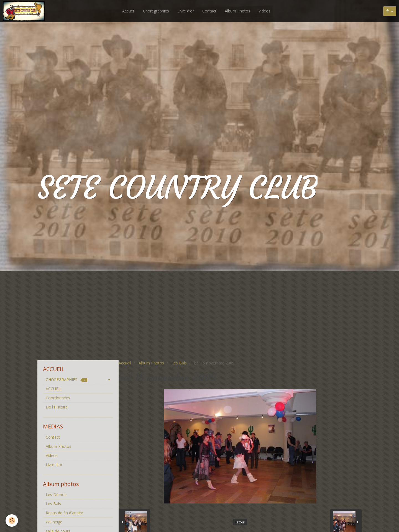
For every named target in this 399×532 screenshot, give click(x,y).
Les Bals (179, 363)
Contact (210, 11)
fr (388, 11)
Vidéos (265, 11)
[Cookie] (12, 521)
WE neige (54, 522)
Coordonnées (58, 398)
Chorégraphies (157, 11)
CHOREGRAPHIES (66, 380)
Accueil (129, 11)
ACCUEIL (54, 389)
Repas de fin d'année (64, 513)
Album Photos (238, 11)
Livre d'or (186, 11)
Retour (240, 522)
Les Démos (56, 494)
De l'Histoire (57, 407)
